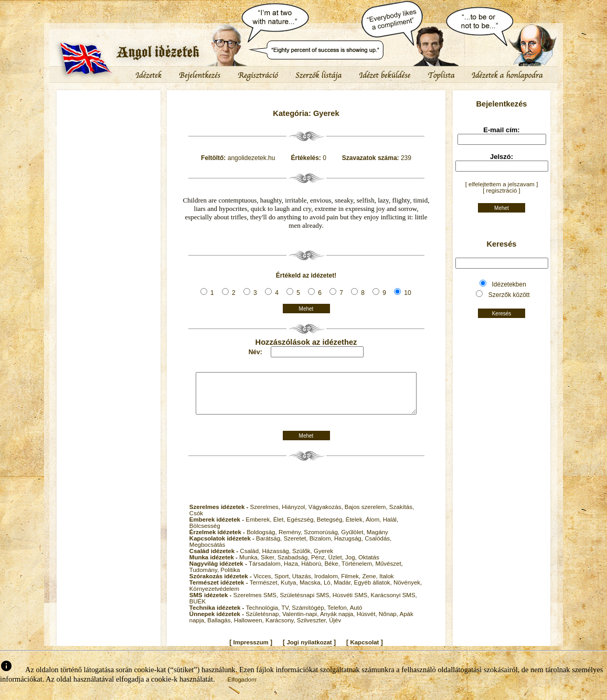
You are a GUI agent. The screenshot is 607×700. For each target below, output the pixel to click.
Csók (196, 521)
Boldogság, (263, 540)
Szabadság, (294, 565)
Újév (335, 628)
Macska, (312, 590)
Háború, (313, 571)
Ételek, (356, 527)
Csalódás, (378, 546)
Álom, (374, 527)
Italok (387, 584)
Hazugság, (349, 546)
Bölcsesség (205, 534)
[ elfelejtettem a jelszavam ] (502, 184)
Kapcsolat (364, 650)
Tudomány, (205, 578)
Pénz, (320, 565)
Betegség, (331, 527)
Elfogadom (242, 687)
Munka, (250, 565)
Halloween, (250, 628)
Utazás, (303, 584)
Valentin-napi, (301, 622)
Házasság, (278, 559)
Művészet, (389, 571)
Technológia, (264, 616)
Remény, (291, 540)
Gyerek (323, 559)
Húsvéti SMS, (352, 603)
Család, (251, 559)
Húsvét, (368, 622)
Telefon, (339, 616)
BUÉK (198, 609)
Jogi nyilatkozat (309, 650)
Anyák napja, (338, 622)
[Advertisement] (109, 123)
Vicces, (264, 584)
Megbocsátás (207, 553)
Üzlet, (337, 565)
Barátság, (270, 546)
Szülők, (303, 559)
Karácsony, (281, 628)
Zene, (371, 584)
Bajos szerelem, (367, 515)
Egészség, (302, 527)
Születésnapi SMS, (306, 603)
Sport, (283, 584)
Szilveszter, (313, 628)
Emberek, (259, 527)
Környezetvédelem (214, 597)
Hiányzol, (295, 515)
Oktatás (369, 565)
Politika (230, 578)
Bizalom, (322, 546)
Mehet (306, 309)
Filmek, (352, 584)
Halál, (391, 527)
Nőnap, (389, 622)
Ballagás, (221, 628)
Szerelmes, (266, 515)
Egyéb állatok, (373, 590)
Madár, (344, 590)
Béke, (333, 571)
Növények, (408, 590)
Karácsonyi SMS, (394, 603)
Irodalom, (328, 584)
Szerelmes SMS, (257, 603)
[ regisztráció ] (502, 190)
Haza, (292, 571)
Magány (377, 540)
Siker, (269, 565)
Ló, (329, 590)
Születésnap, (264, 622)
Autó (356, 616)
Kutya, (290, 590)
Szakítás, (402, 515)
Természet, (265, 590)
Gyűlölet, (354, 540)
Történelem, (359, 571)
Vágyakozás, (327, 515)
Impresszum (251, 650)
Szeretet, (296, 546)
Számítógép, (310, 616)
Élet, (280, 527)
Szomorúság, (322, 540)
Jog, (352, 565)
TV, (286, 616)
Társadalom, (266, 571)
